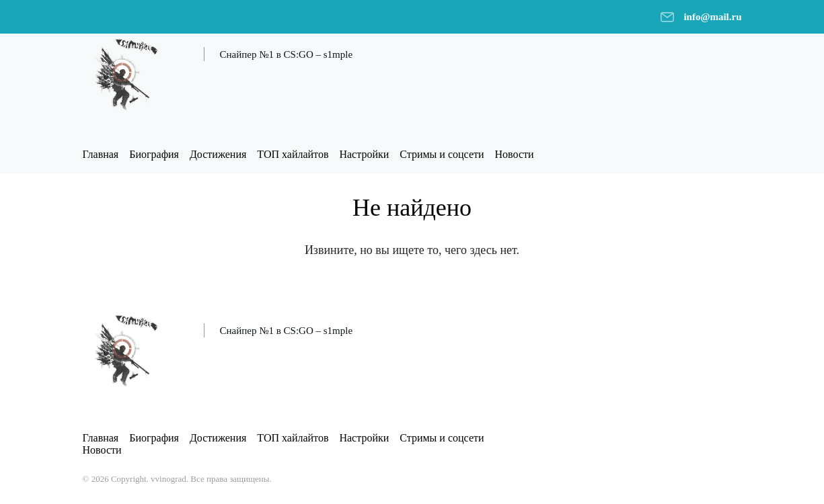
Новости (515, 154)
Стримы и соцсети (442, 154)
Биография (154, 154)
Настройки (364, 154)
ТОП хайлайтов (293, 154)
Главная (101, 154)
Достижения (218, 154)
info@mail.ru (712, 17)
